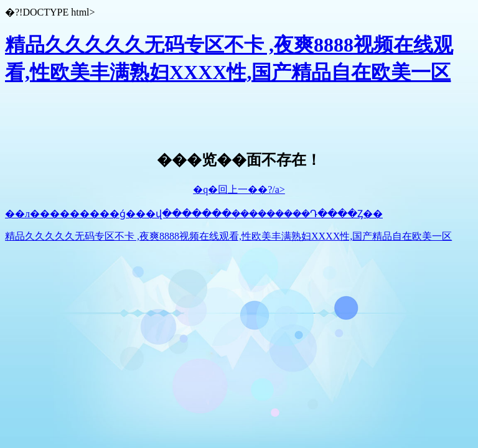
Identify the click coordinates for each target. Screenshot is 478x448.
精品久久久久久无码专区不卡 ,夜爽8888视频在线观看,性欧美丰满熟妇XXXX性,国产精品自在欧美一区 (228, 236)
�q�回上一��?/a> (239, 189)
